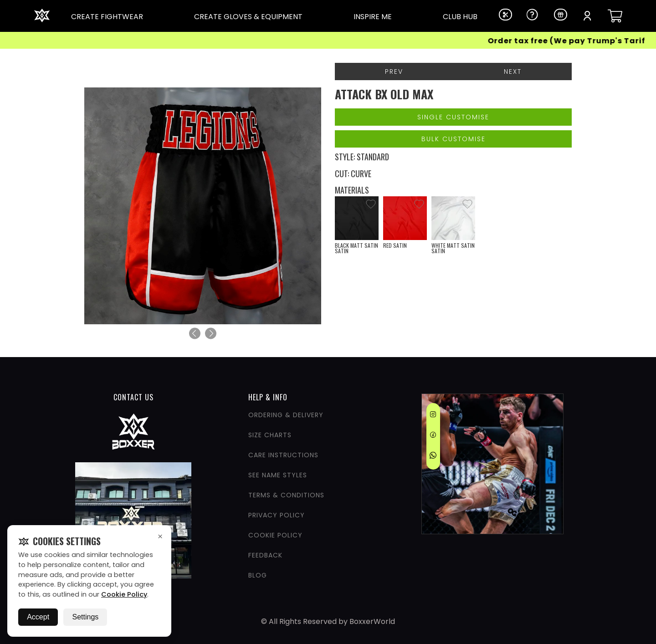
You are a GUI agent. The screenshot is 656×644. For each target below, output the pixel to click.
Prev (394, 72)
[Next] (211, 334)
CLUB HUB (460, 17)
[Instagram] (433, 416)
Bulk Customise (454, 139)
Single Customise (453, 117)
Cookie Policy (124, 594)
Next (513, 72)
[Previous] (195, 334)
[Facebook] (433, 436)
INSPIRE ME (373, 17)
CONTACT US (133, 397)
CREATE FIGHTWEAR (107, 17)
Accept (38, 617)
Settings (85, 617)
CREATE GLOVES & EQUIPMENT (248, 17)
